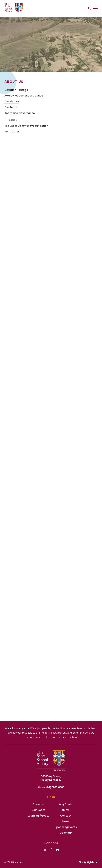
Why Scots (66, 805)
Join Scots (39, 810)
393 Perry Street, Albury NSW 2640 (51, 778)
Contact (66, 816)
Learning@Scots (39, 816)
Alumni (66, 810)
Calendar (66, 833)
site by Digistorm (88, 862)
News (66, 822)
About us (39, 805)
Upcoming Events (66, 827)
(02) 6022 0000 (55, 787)
